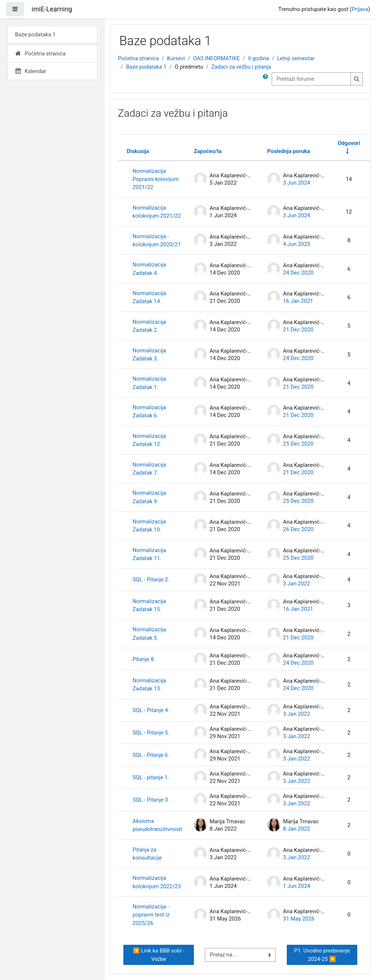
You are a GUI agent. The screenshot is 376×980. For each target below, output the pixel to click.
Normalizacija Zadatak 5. (149, 634)
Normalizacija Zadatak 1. (149, 383)
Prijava (360, 9)
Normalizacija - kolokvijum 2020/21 (157, 240)
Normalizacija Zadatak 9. (149, 497)
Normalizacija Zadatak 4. (149, 269)
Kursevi (176, 58)
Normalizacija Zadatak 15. (149, 605)
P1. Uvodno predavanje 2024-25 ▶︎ (323, 955)
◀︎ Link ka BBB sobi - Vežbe (159, 955)
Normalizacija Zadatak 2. (149, 326)
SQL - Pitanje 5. (151, 733)
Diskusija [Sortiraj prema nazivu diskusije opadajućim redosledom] (138, 151)
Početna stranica (138, 58)
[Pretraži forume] (311, 79)
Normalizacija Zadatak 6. (149, 411)
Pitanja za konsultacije (147, 854)
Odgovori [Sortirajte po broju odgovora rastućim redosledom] (349, 143)
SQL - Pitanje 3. (151, 800)
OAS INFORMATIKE (216, 58)
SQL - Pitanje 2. (151, 580)
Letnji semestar (296, 58)
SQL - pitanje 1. (151, 777)
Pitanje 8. (144, 659)
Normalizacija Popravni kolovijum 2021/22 (156, 179)
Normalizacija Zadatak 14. (149, 297)
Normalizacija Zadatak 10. (149, 526)
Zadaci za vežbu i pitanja (241, 67)
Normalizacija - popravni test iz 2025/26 (151, 915)
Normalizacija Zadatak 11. (149, 554)
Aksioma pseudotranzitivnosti (157, 825)
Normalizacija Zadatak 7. (149, 469)
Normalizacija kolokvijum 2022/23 (157, 882)
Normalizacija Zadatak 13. (149, 685)
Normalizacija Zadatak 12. (149, 440)
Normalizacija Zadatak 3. (149, 355)
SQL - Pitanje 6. (151, 755)
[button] (267, 79)
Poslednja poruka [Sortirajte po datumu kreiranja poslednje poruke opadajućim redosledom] (289, 151)
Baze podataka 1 (146, 67)
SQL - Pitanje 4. (151, 710)
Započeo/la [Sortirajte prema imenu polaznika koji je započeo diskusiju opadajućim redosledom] (208, 151)
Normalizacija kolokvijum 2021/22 (157, 212)
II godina (258, 58)
